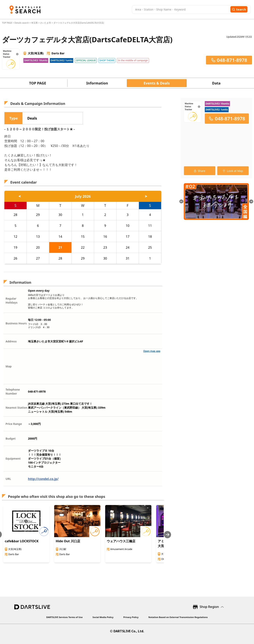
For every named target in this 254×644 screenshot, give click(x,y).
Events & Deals (157, 83)
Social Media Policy (103, 617)
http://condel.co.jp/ (43, 479)
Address (11, 341)
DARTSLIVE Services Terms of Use (64, 617)
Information (97, 83)
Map (9, 366)
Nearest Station (16, 408)
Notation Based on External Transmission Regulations (178, 617)
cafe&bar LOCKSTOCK (22, 541)
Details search (22, 23)
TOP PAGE (7, 23)
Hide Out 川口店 (68, 541)
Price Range (14, 424)
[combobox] (181, 10)
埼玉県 (34, 23)
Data (216, 83)
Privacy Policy (131, 617)
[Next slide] (167, 535)
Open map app (152, 351)
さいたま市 (46, 23)
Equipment (13, 459)
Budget (11, 438)
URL (8, 479)
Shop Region (209, 607)
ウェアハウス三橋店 (121, 541)
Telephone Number (13, 391)
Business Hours (16, 323)
